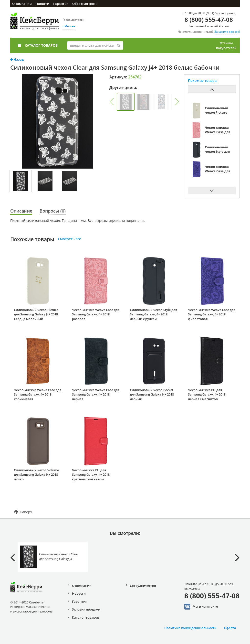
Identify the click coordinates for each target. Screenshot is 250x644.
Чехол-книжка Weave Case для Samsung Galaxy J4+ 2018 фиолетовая (212, 314)
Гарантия (61, 4)
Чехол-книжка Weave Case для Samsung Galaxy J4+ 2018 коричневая (38, 394)
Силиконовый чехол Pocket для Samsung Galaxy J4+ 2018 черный (152, 394)
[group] (126, 102)
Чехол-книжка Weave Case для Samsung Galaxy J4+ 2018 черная (96, 394)
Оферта (230, 628)
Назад (17, 59)
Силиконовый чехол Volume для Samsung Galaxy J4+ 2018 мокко (36, 475)
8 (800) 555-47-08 (209, 19)
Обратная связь (85, 4)
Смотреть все (69, 239)
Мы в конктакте (201, 607)
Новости (42, 4)
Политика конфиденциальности (190, 628)
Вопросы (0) (53, 211)
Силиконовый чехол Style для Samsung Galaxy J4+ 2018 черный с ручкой (153, 314)
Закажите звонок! (227, 32)
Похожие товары (32, 239)
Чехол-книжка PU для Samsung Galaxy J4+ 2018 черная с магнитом (207, 394)
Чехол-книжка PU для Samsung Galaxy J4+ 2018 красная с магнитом (91, 475)
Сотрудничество (143, 586)
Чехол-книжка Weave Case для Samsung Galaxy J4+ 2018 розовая (96, 314)
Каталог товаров (38, 45)
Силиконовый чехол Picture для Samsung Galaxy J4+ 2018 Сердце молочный (36, 314)
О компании (22, 4)
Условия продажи (86, 609)
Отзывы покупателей (226, 45)
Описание (21, 211)
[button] (112, 102)
